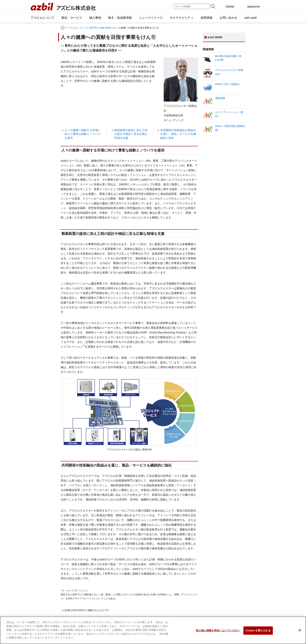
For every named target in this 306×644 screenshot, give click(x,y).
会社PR (93, 28)
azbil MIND (106, 28)
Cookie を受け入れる (258, 632)
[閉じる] (300, 632)
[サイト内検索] (192, 6)
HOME (63, 28)
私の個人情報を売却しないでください (218, 632)
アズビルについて (77, 28)
